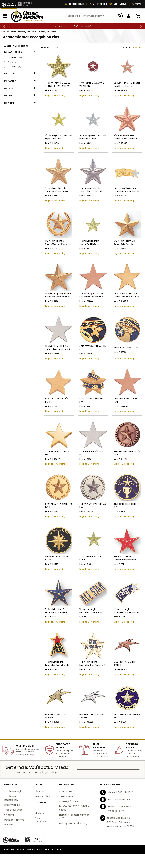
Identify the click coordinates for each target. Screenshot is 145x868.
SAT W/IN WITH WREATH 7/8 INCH (93, 506)
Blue (10, 79)
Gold (11, 88)
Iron (11, 112)
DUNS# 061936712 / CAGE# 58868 (74, 808)
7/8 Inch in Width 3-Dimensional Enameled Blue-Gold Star (57, 611)
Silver (11, 98)
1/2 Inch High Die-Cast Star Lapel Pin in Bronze (127, 84)
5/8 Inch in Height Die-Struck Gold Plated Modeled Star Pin (125, 242)
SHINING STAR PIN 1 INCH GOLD (56, 558)
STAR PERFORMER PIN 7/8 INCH (91, 400)
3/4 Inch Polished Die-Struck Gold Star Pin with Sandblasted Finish (57, 190)
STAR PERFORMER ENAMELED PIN (93, 348)
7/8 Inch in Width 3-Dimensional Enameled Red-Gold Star (125, 558)
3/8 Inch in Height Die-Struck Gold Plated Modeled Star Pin (91, 242)
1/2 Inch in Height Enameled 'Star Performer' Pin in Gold (127, 611)
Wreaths (12, 177)
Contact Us (65, 791)
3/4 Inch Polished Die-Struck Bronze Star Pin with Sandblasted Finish (127, 137)
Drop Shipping (12, 805)
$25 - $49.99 (14, 128)
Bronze (11, 84)
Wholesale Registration (11, 798)
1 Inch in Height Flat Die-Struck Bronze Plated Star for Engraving (92, 295)
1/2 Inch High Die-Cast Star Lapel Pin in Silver (93, 137)
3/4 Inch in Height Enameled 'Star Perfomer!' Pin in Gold (92, 664)
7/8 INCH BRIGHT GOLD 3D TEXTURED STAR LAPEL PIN (58, 84)
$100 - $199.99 (15, 142)
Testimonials (66, 796)
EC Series (13, 67)
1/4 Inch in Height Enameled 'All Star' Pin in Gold (91, 611)
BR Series (13, 57)
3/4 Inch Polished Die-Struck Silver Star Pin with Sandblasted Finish (92, 190)
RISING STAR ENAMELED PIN (126, 348)
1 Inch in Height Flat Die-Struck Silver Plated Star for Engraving (59, 348)
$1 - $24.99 (14, 123)
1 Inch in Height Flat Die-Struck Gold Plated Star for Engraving (127, 295)
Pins (11, 156)
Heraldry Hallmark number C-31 (74, 817)
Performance (15, 168)
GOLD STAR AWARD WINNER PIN (127, 716)
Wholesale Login (13, 791)
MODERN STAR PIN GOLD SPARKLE (57, 716)
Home (4, 32)
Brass (11, 107)
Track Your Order (14, 810)
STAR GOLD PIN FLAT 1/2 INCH (57, 400)
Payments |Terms (14, 820)
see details (85, 26)
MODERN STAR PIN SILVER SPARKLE (91, 716)
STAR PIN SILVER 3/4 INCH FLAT (91, 453)
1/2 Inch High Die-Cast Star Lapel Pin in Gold (58, 137)
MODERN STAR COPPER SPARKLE (125, 663)
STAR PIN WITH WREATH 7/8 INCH (127, 453)
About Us (40, 791)
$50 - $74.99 (15, 133)
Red (10, 93)
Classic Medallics (40, 811)
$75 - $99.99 (14, 137)
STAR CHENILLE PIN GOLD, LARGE (91, 558)
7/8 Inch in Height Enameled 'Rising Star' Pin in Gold (59, 664)
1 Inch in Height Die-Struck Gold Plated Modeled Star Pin (58, 295)
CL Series (12, 62)
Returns (9, 825)
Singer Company (40, 820)
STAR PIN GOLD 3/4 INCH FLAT (57, 453)
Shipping (9, 815)
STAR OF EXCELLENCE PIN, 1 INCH (126, 506)
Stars (11, 173)
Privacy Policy (42, 796)
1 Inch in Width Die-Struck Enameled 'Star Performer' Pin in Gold (127, 190)
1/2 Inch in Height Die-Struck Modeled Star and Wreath (57, 242)
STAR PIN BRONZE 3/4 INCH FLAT (126, 400)
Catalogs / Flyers (69, 801)
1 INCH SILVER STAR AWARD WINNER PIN (92, 84)
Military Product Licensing (73, 823)
